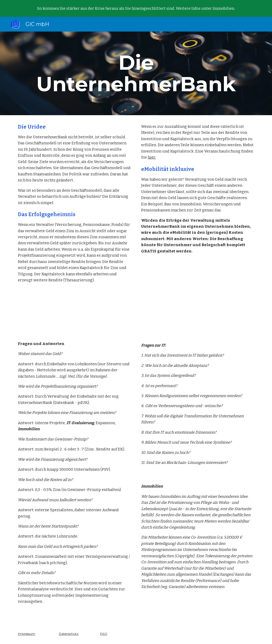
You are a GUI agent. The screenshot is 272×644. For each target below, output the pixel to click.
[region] (136, 8)
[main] (136, 73)
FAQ (104, 634)
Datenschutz (69, 634)
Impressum (27, 634)
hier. (152, 157)
